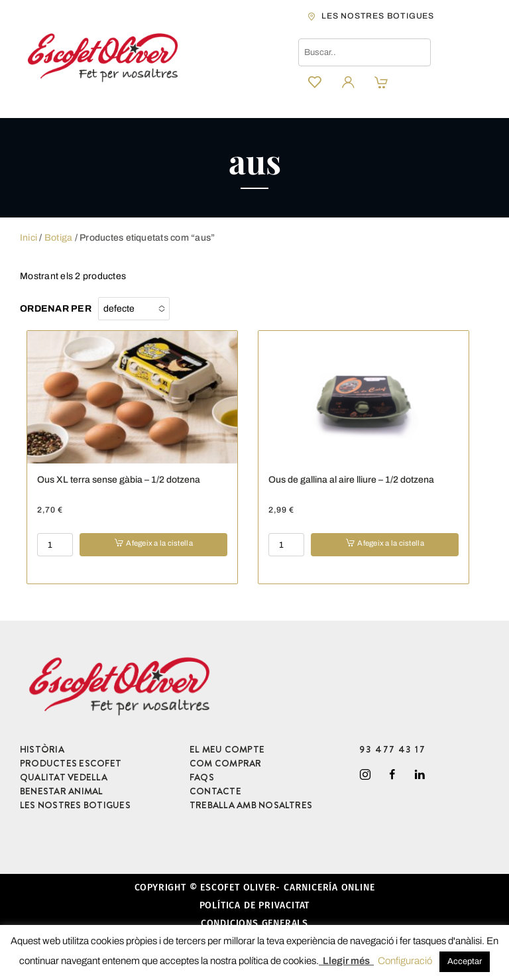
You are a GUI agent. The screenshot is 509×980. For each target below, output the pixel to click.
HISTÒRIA (42, 749)
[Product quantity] (55, 545)
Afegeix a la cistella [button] (159, 543)
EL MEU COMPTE (227, 749)
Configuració (405, 961)
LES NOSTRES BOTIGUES (75, 805)
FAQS (202, 777)
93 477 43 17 (393, 749)
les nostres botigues (378, 16)
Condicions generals (254, 923)
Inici (28, 238)
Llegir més (346, 961)
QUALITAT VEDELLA (64, 777)
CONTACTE (215, 791)
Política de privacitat (255, 905)
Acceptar (465, 961)
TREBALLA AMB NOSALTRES (251, 805)
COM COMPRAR (226, 763)
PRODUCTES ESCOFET (71, 763)
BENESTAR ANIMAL (62, 791)
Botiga (58, 238)
